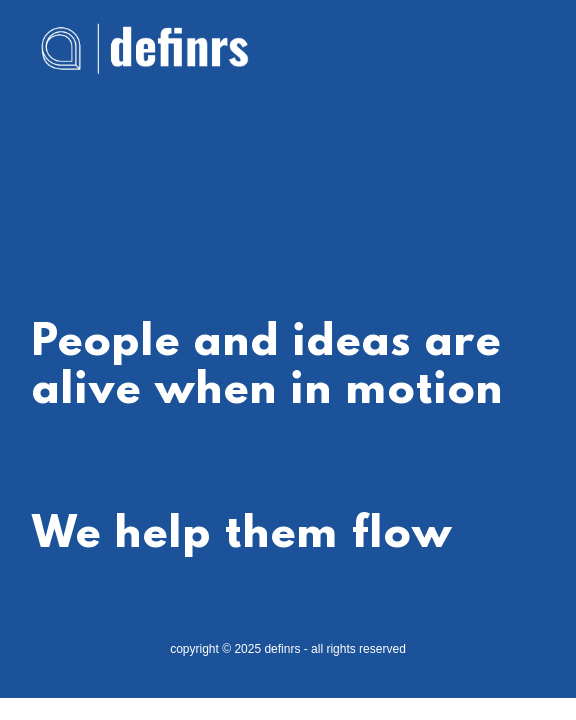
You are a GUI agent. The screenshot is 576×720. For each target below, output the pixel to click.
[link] (144, 24)
